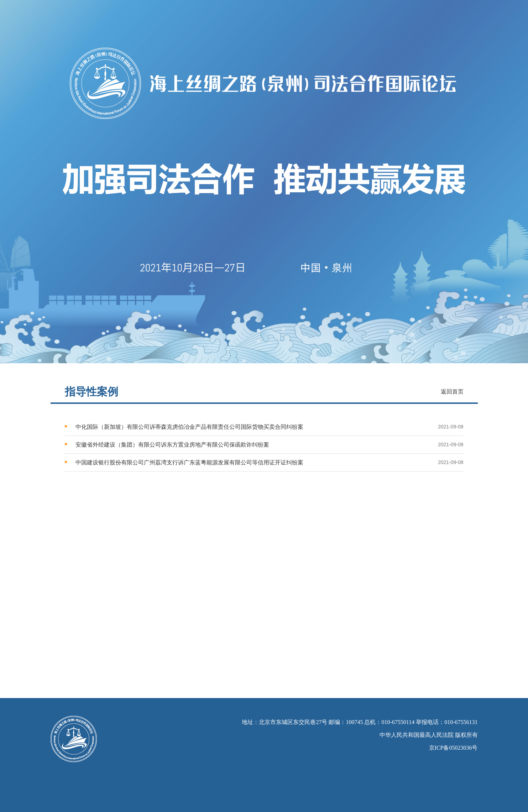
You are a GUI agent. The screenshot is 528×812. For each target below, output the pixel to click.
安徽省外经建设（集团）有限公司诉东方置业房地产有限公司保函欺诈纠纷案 (172, 445)
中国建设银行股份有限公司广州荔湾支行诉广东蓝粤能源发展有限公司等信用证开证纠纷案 (189, 462)
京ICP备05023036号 (453, 748)
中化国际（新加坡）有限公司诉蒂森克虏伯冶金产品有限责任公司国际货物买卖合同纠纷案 (189, 427)
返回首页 (452, 392)
